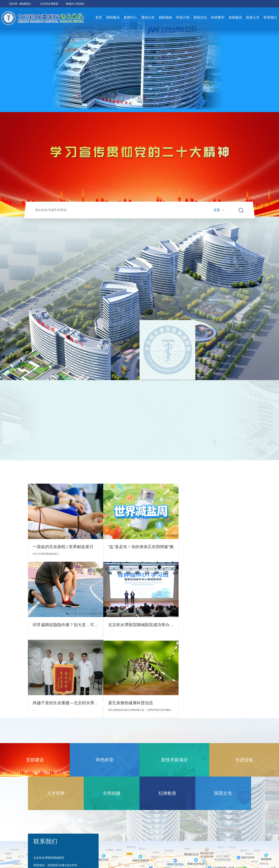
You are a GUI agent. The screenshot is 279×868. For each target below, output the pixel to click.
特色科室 (105, 760)
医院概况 (113, 17)
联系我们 (270, 17)
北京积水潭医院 (49, 4)
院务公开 (253, 17)
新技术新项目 (174, 760)
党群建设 (235, 17)
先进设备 (244, 760)
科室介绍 (183, 17)
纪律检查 (167, 793)
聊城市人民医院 (75, 4)
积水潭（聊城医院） (21, 4)
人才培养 (56, 793)
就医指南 (165, 17)
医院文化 (200, 17)
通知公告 (148, 17)
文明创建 (112, 793)
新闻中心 (130, 17)
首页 (99, 17)
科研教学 (218, 17)
